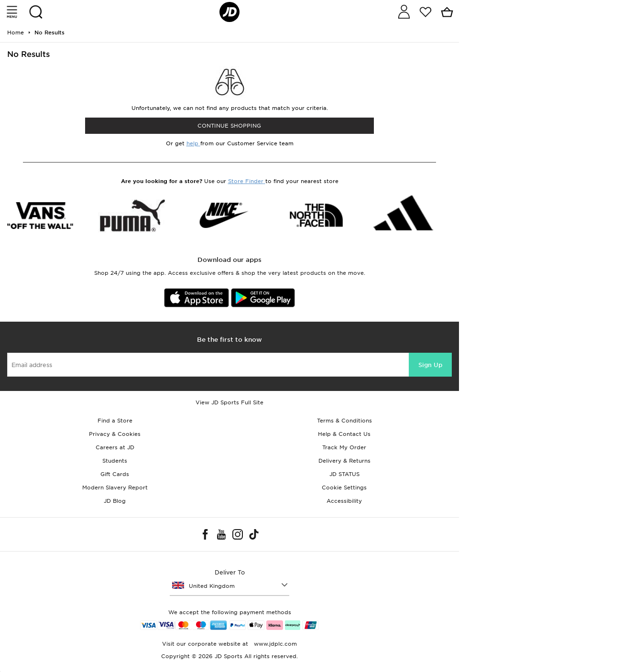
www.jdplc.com (274, 644)
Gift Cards (115, 474)
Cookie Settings (344, 488)
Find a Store (115, 421)
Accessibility (344, 501)
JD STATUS (344, 474)
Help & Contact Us (344, 434)
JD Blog (115, 501)
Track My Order (344, 447)
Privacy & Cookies (115, 434)
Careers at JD (115, 447)
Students (115, 461)
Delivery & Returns (344, 461)
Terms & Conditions (344, 421)
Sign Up (430, 365)
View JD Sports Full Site (229, 402)
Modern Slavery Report (115, 488)
